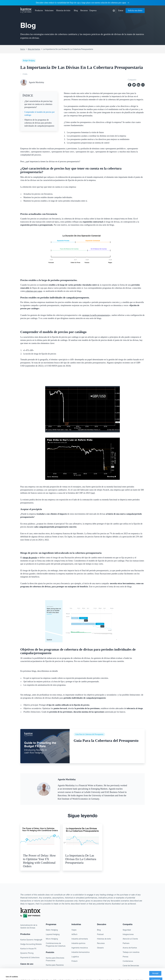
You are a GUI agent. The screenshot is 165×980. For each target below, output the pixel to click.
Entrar (121, 10)
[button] (39, 11)
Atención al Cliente (130, 939)
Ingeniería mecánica (80, 948)
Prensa (125, 957)
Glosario (100, 948)
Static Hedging (52, 930)
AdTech (74, 934)
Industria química (78, 943)
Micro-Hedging (52, 939)
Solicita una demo (135, 10)
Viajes (74, 930)
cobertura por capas (34, 291)
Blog (76, 10)
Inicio (23, 49)
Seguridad (127, 930)
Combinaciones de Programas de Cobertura (56, 945)
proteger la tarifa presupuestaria (96, 315)
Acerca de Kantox (130, 948)
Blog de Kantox (34, 49)
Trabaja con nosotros (131, 952)
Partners (126, 943)
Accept (155, 962)
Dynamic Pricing (27, 953)
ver (93, 493)
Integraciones (128, 934)
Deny (156, 975)
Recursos (101, 943)
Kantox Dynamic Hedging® (31, 940)
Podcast (100, 934)
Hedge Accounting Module (31, 944)
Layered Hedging (53, 934)
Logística (75, 957)
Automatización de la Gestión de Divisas (29, 926)
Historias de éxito (63, 10)
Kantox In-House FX (28, 949)
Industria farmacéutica (81, 952)
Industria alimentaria (80, 939)
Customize (156, 968)
